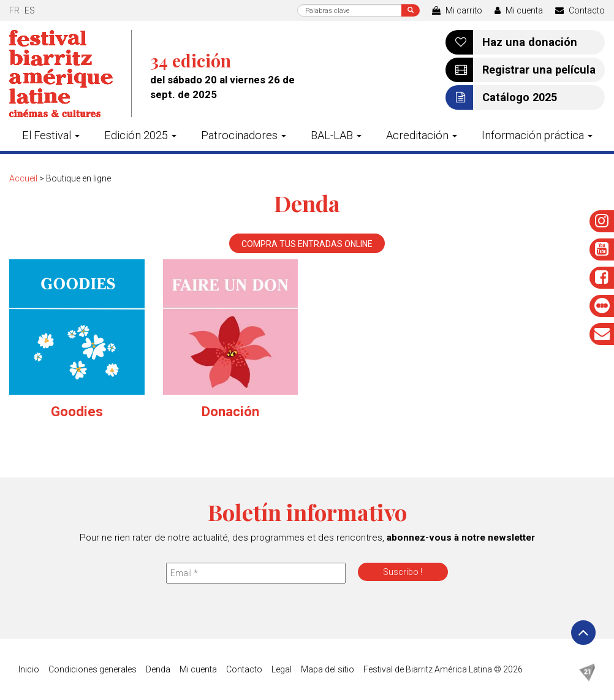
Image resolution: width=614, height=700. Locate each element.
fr (14, 10)
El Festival (51, 135)
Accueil (23, 178)
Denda (158, 669)
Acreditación (422, 135)
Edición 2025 (140, 135)
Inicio (29, 669)
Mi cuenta (519, 10)
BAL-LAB (336, 135)
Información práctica (537, 135)
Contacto (580, 10)
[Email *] (256, 573)
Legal (282, 669)
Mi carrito (457, 10)
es (30, 10)
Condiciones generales (93, 669)
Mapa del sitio (328, 669)
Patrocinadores (244, 135)
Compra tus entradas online (307, 244)
